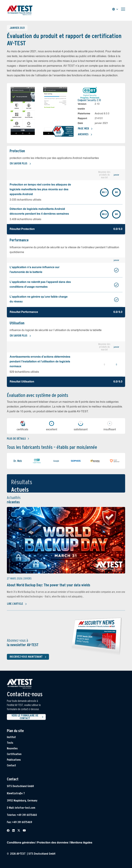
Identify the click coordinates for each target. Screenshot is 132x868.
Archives (85, 135)
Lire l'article (17, 604)
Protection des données (53, 843)
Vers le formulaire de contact (28, 717)
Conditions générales (21, 843)
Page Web (85, 129)
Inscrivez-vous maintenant (29, 657)
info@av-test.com (25, 808)
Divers (28, 579)
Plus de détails (18, 439)
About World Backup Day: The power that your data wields (49, 585)
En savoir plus (20, 164)
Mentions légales (81, 843)
